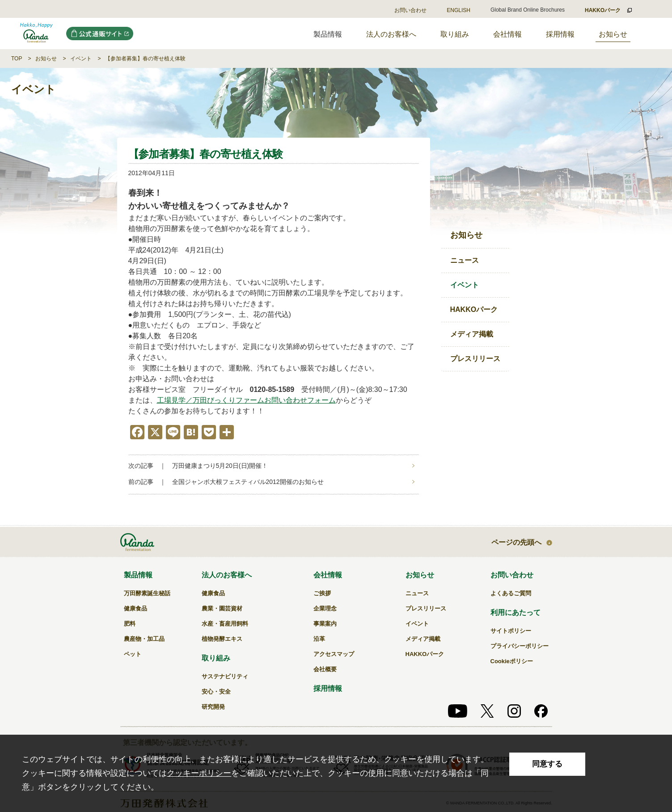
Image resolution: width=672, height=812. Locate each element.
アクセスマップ (334, 654)
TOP (17, 59)
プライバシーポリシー (520, 646)
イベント (81, 59)
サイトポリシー (511, 631)
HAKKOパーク (474, 309)
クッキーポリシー (199, 773)
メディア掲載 (472, 334)
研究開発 (213, 707)
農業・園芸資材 (222, 608)
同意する (547, 764)
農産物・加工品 (144, 639)
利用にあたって (516, 612)
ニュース (465, 260)
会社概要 (325, 669)
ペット (133, 654)
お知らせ (613, 34)
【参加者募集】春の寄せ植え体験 (145, 59)
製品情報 (138, 575)
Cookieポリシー (512, 661)
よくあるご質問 (511, 593)
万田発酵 (36, 34)
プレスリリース (475, 359)
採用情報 (560, 34)
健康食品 (135, 608)
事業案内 (325, 624)
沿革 (319, 639)
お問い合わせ (410, 10)
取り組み (455, 34)
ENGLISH (459, 10)
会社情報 (507, 34)
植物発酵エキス (222, 639)
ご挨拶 (322, 593)
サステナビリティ (225, 676)
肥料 (130, 624)
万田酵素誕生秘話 (147, 593)
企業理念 (325, 608)
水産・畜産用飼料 (225, 624)
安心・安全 (216, 692)
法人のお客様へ (391, 34)
